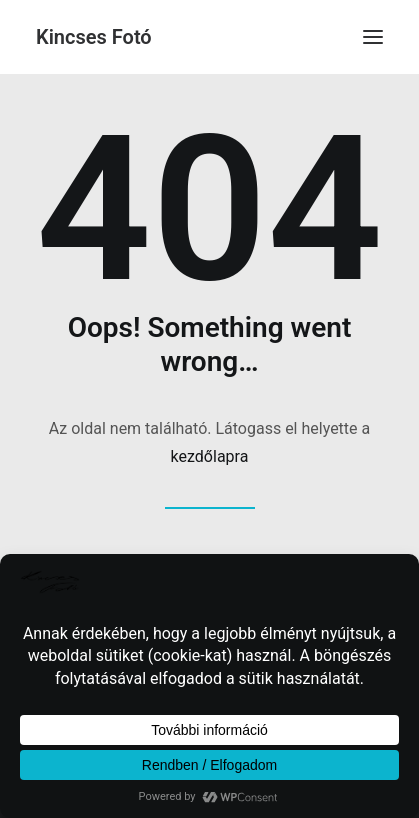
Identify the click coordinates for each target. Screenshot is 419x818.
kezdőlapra (210, 456)
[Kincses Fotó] (94, 37)
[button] (373, 37)
